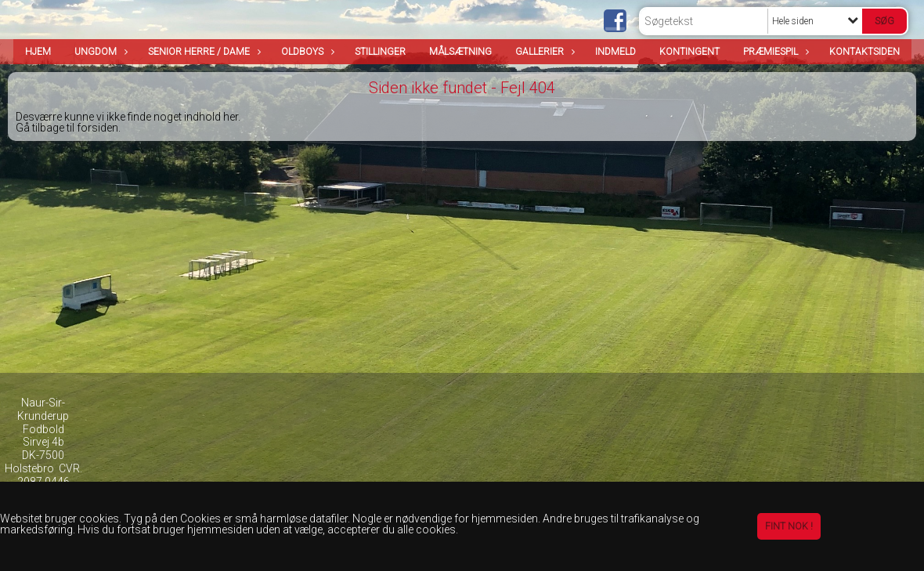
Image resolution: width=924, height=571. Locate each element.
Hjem (38, 52)
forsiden (97, 128)
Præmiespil (774, 52)
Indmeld (615, 52)
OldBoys (306, 52)
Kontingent (689, 52)
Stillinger (380, 52)
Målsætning (460, 52)
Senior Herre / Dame (203, 52)
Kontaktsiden (864, 52)
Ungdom (99, 52)
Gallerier (543, 52)
